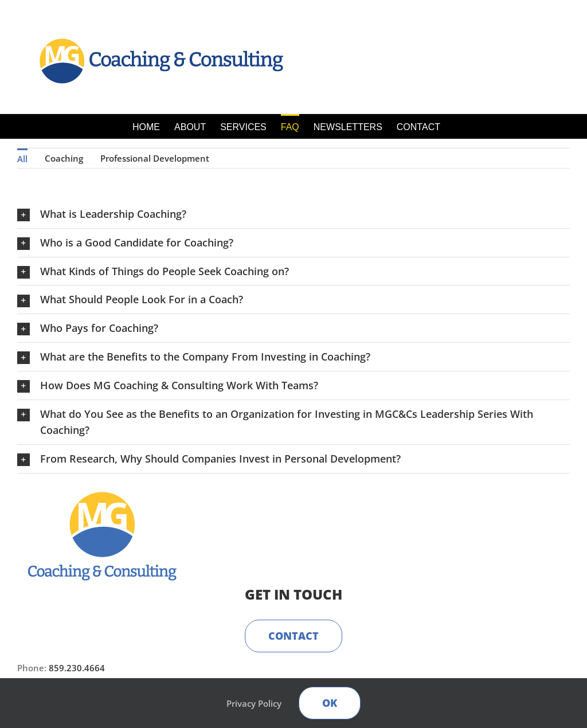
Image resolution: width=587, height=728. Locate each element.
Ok (330, 703)
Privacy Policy (254, 703)
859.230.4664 (77, 668)
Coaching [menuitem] (64, 158)
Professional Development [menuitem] (155, 158)
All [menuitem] (22, 159)
